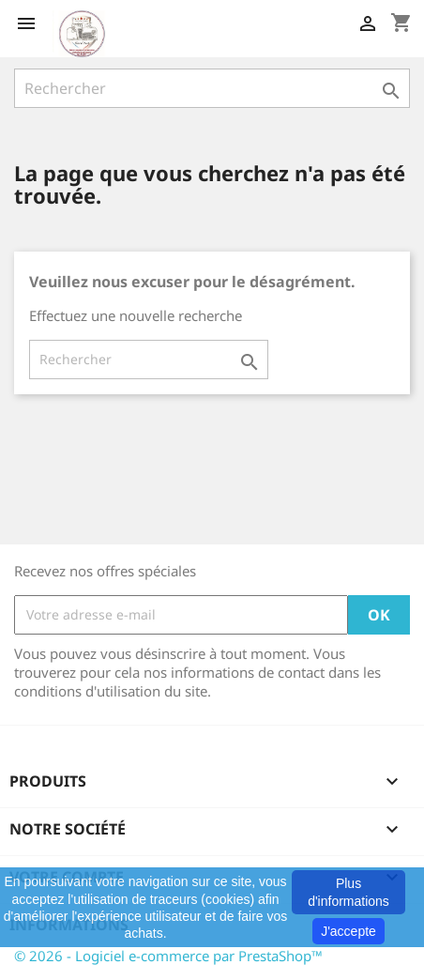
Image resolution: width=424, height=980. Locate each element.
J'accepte (348, 931)
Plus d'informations (348, 892)
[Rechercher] (212, 88)
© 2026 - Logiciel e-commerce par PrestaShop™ (168, 956)
